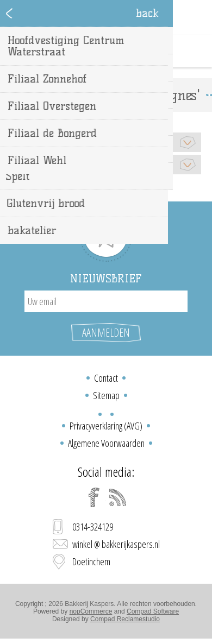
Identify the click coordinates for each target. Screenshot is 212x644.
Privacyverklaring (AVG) (106, 426)
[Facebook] (94, 497)
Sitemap (106, 395)
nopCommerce (91, 611)
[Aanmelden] (106, 301)
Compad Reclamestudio (125, 619)
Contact (106, 378)
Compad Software (153, 611)
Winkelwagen (120, 51)
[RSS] (118, 497)
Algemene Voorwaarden (106, 443)
